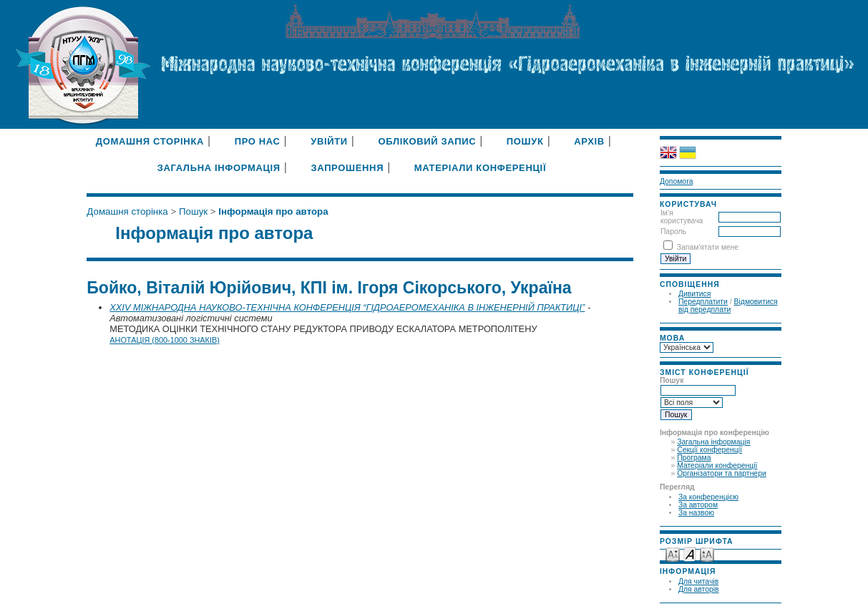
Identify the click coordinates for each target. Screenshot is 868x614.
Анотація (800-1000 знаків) (165, 340)
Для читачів (698, 581)
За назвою (696, 513)
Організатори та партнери (722, 473)
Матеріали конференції (717, 466)
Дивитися (695, 294)
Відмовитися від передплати (728, 306)
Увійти (329, 141)
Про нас (258, 141)
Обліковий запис (427, 141)
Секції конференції (709, 450)
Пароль (673, 232)
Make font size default (690, 554)
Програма (694, 458)
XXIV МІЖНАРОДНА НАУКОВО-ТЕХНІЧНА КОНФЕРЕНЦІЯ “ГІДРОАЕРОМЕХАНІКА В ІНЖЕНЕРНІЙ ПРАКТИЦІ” (347, 307)
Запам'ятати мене (708, 247)
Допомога (677, 181)
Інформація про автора (273, 211)
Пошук (525, 141)
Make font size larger (707, 554)
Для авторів (699, 589)
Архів (589, 141)
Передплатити (703, 302)
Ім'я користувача (682, 217)
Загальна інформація (713, 442)
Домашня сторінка (150, 141)
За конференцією (708, 497)
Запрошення (347, 168)
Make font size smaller (673, 554)
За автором (698, 505)
